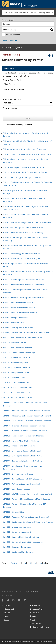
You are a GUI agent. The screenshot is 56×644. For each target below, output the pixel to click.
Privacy (6, 616)
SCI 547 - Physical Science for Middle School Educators (27, 154)
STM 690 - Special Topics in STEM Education (22, 479)
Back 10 (14, 563)
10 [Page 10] (41, 563)
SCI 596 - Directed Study (14, 322)
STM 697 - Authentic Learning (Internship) (21, 484)
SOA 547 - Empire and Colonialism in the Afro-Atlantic (27, 333)
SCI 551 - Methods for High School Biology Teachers (26, 172)
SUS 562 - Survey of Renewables (17, 547)
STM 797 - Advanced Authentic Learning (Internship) (26, 517)
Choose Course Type (12, 99)
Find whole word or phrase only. (19, 125)
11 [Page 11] (44, 563)
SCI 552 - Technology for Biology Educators (22, 177)
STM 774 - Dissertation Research (17, 489)
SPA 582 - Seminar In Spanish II (17, 368)
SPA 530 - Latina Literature (14, 343)
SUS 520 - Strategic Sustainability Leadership (23, 542)
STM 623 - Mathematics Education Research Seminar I (27, 411)
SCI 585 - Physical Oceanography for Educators (24, 297)
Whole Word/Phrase (14, 35)
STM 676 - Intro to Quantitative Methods (21, 441)
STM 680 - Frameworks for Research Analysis (22, 461)
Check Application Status (39, 627)
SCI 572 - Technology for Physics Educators (22, 253)
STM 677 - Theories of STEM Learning (19, 446)
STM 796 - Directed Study (14, 512)
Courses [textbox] (7, 24)
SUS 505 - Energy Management (17, 527)
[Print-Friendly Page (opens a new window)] (49, 55)
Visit (32, 620)
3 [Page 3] (23, 563)
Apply (33, 616)
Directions (7, 605)
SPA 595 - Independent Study (16, 373)
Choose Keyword (10, 108)
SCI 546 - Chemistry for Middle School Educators (24, 149)
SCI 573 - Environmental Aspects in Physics (21, 258)
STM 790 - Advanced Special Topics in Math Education (27, 499)
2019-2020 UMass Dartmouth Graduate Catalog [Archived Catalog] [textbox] (28, 13)
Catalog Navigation (13, 47)
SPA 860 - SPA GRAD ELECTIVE (16, 383)
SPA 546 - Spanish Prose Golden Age (19, 353)
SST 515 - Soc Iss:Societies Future (17, 398)
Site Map (7, 613)
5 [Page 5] (28, 563)
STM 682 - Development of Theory (18, 474)
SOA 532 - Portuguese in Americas (18, 328)
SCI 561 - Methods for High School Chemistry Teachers (27, 222)
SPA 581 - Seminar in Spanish (16, 363)
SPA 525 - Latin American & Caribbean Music (22, 338)
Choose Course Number (13, 89)
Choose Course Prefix (12, 80)
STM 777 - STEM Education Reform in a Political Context (27, 494)
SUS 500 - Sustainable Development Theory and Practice (28, 522)
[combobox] (28, 12)
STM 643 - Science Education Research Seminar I (24, 426)
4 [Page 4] (25, 563)
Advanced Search (10, 41)
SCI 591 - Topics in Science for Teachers (20, 312)
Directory (34, 613)
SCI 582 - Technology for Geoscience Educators (24, 279)
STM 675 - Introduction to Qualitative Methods (23, 436)
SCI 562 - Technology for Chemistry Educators (23, 227)
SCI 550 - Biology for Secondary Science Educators (25, 167)
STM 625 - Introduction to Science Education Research (27, 421)
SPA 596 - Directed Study (14, 378)
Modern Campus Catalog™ (45, 641)
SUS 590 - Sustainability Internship (18, 552)
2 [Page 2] (20, 563)
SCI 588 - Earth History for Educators (19, 308)
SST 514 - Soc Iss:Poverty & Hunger (18, 393)
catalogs (7, 641)
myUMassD (35, 605)
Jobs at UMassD (9, 609)
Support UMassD (37, 609)
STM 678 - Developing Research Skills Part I (22, 451)
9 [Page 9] (38, 563)
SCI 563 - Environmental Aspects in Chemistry (23, 232)
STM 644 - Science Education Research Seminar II (25, 431)
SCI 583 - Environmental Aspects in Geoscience (24, 284)
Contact (7, 620)
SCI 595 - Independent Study (16, 318)
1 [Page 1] (8, 563)
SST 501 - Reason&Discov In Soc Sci (18, 388)
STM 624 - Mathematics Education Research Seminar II (27, 416)
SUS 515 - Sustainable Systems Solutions (21, 537)
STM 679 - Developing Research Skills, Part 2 (22, 456)
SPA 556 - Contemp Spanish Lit (16, 358)
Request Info (35, 623)
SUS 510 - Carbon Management (17, 532)
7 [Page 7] (33, 563)
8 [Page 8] (35, 563)
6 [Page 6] (30, 563)
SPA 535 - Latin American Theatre (17, 348)
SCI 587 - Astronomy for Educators (18, 302)
